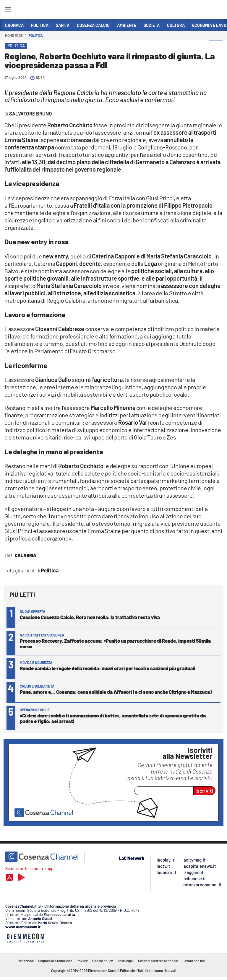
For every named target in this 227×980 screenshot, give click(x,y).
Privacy (82, 961)
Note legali (125, 961)
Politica (36, 35)
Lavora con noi (194, 961)
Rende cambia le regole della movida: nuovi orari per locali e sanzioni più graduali (107, 668)
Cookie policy (103, 961)
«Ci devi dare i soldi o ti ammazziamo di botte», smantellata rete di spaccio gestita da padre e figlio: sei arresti (113, 718)
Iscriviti (204, 791)
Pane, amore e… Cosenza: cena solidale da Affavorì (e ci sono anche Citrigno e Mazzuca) (116, 692)
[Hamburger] (8, 10)
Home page (14, 35)
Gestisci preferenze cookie (158, 961)
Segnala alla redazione (55, 961)
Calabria (26, 555)
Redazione (26, 961)
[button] (216, 47)
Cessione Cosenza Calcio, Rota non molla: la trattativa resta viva (90, 617)
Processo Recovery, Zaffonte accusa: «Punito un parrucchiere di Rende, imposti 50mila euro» (115, 643)
